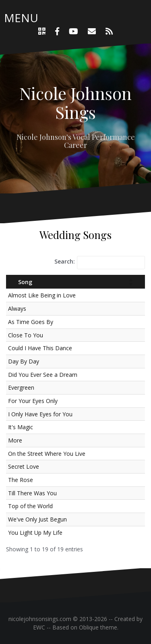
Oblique (89, 627)
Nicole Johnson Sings (75, 102)
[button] (130, 282)
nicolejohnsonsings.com (40, 619)
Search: (65, 261)
